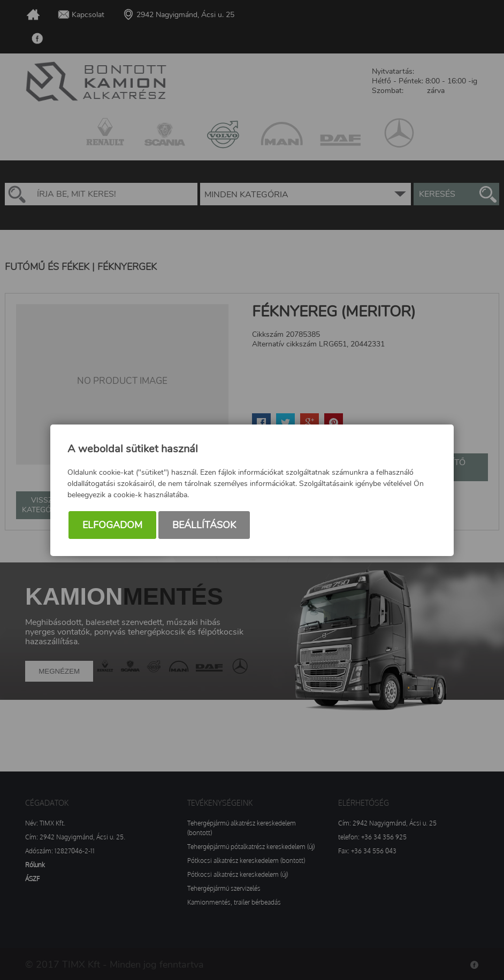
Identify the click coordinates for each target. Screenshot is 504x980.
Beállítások (204, 525)
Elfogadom (112, 525)
